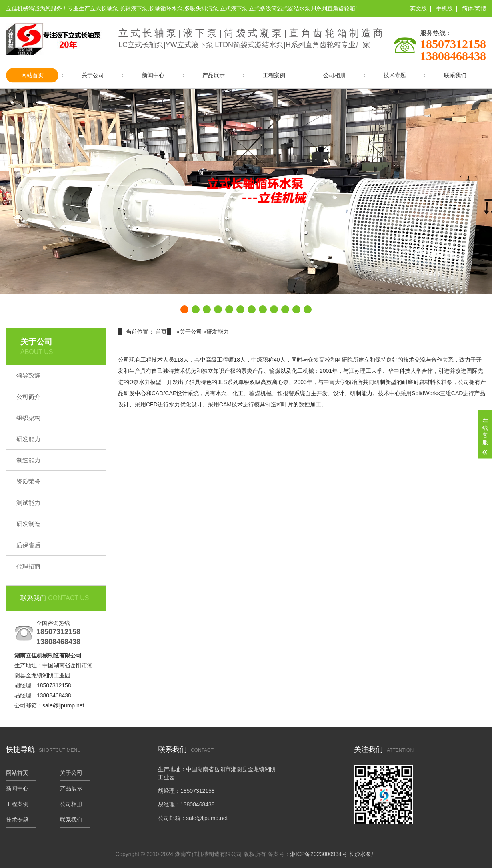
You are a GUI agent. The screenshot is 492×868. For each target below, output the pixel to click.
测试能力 (28, 503)
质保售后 (28, 545)
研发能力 (28, 439)
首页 (161, 332)
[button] (184, 309)
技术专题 (395, 75)
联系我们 (455, 75)
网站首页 (32, 75)
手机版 (444, 8)
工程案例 (274, 75)
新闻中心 (153, 75)
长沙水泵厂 (363, 854)
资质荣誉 (28, 481)
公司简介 (28, 397)
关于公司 (93, 75)
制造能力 (28, 460)
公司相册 (334, 75)
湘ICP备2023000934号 (319, 854)
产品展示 (214, 75)
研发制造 (28, 524)
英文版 (418, 8)
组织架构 (28, 418)
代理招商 (28, 566)
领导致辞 (28, 375)
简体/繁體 (474, 8)
